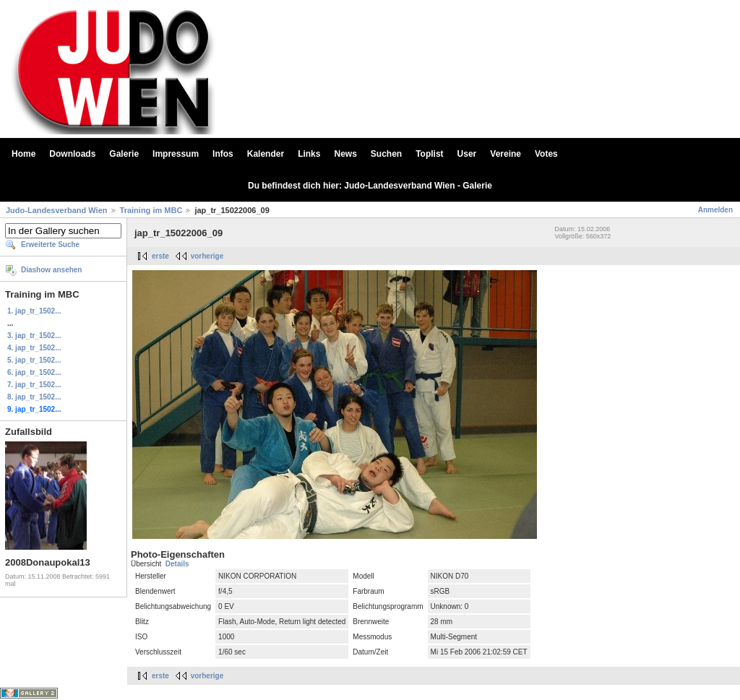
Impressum (176, 154)
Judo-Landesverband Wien (56, 210)
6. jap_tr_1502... (34, 372)
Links (309, 154)
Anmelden (715, 210)
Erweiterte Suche (50, 245)
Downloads (72, 154)
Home (23, 154)
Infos (223, 154)
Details (177, 564)
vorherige (207, 256)
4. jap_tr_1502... (34, 348)
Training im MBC (151, 210)
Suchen (386, 154)
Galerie (124, 154)
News (345, 154)
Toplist (429, 154)
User (467, 154)
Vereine (505, 154)
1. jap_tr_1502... (34, 311)
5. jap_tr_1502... (34, 360)
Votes (546, 154)
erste (160, 256)
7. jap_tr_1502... (34, 385)
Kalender (266, 154)
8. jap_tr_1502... (34, 397)
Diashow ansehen (51, 270)
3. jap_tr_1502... (34, 336)
